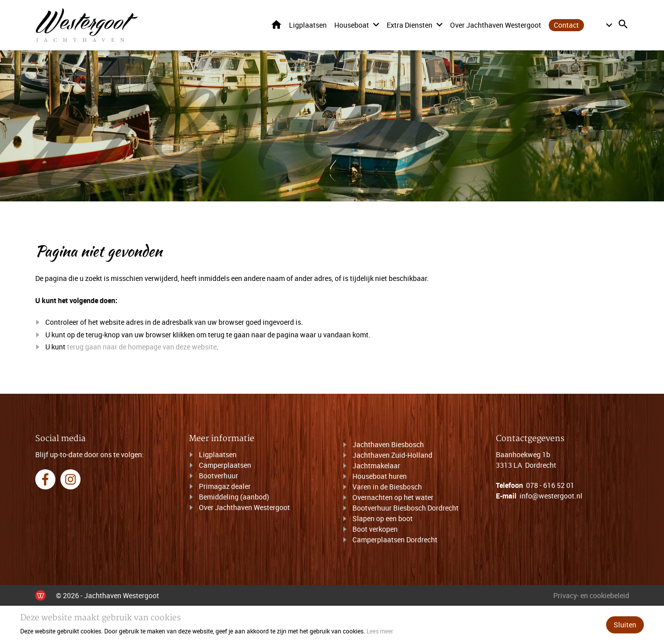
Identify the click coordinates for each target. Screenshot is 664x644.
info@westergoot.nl (551, 496)
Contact (566, 25)
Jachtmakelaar (376, 466)
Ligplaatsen (308, 25)
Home (276, 24)
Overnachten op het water (393, 497)
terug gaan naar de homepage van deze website (142, 347)
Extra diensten (410, 25)
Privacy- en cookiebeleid (591, 595)
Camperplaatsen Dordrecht (395, 540)
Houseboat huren (380, 476)
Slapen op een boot (383, 518)
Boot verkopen (375, 529)
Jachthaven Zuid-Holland (392, 455)
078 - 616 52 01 (550, 485)
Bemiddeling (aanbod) (234, 497)
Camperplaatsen (225, 465)
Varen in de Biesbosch (387, 487)
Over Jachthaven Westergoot (496, 25)
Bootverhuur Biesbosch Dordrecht (405, 508)
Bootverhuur (218, 476)
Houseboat (352, 25)
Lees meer (380, 631)
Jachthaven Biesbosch (388, 444)
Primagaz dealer (225, 486)
